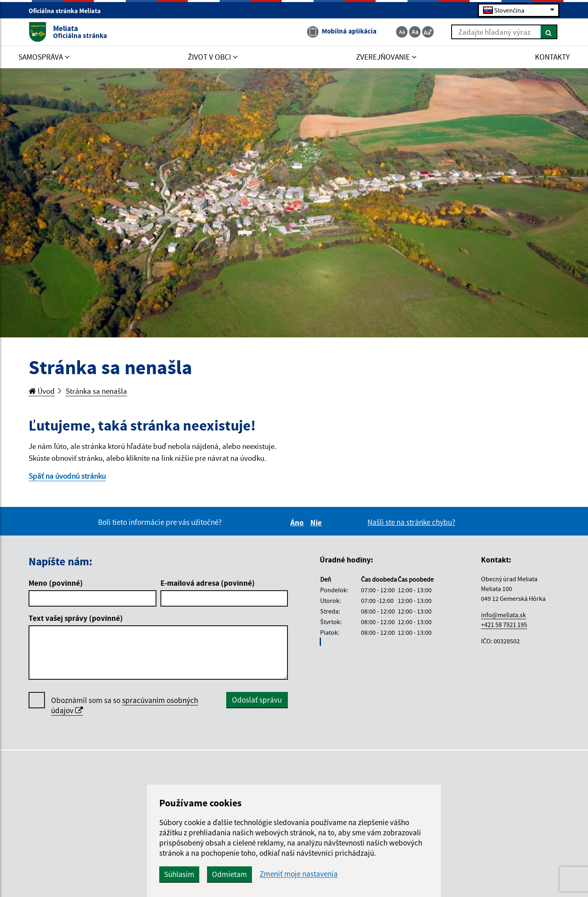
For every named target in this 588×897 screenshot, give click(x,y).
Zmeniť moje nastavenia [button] (299, 874)
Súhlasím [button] (179, 874)
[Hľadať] (549, 32)
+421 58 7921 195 (504, 625)
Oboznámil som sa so (125, 705)
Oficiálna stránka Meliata (68, 11)
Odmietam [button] (229, 874)
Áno (298, 522)
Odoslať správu (257, 700)
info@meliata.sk (503, 615)
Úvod (42, 391)
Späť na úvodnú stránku (67, 476)
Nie (317, 522)
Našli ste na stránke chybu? (411, 522)
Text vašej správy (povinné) (76, 618)
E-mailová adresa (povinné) (208, 583)
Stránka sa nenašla (96, 391)
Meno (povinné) (56, 583)
